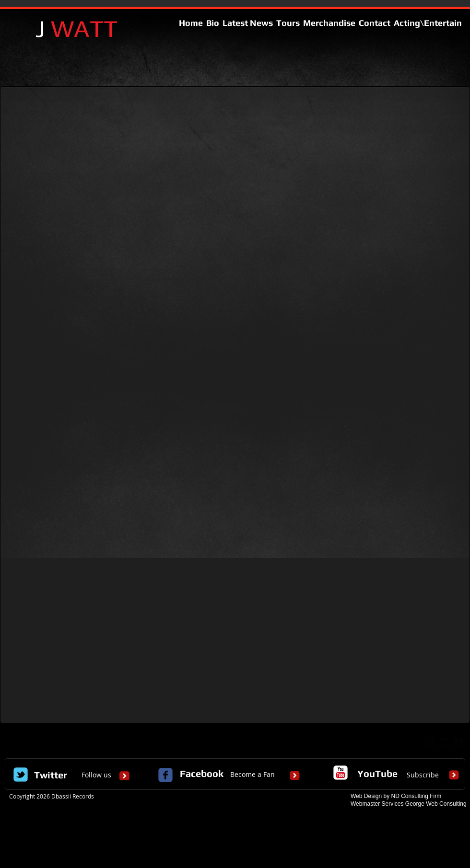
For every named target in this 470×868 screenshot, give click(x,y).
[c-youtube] (341, 773)
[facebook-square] (458, 742)
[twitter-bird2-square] (444, 742)
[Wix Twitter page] (21, 775)
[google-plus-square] (430, 742)
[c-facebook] (165, 775)
